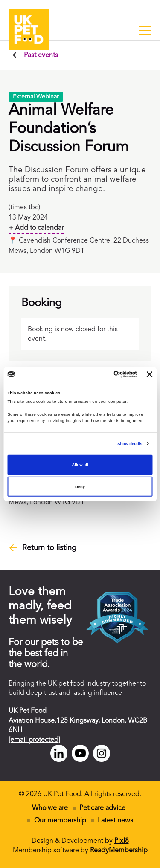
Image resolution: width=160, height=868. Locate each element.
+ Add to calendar (36, 228)
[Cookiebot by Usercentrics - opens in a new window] (102, 374)
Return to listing (49, 548)
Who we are (50, 808)
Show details (130, 444)
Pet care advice (102, 808)
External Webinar (36, 97)
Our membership (60, 821)
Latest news (115, 821)
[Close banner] (150, 374)
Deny (80, 487)
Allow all (80, 465)
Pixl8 (122, 841)
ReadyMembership (119, 851)
